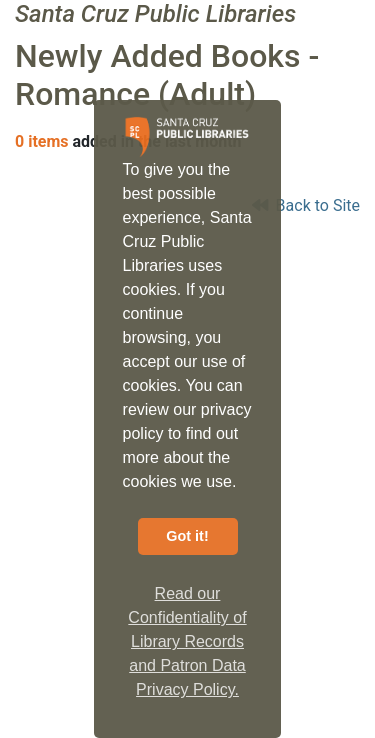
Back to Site (306, 205)
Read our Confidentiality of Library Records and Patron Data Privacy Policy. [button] (187, 641)
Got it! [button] (187, 536)
